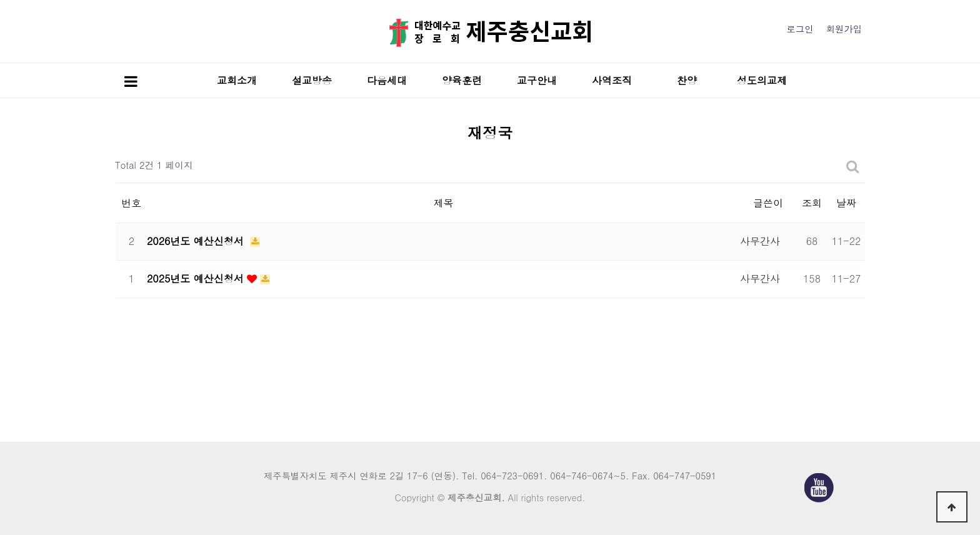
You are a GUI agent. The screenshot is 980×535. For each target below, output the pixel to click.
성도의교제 (762, 80)
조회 (812, 203)
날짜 (846, 203)
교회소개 (237, 80)
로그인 (800, 29)
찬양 (687, 80)
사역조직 (612, 80)
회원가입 (844, 29)
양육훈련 (462, 80)
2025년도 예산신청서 (197, 278)
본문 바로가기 (0, 0)
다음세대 (387, 80)
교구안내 (537, 80)
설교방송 (312, 80)
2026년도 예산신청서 (197, 241)
